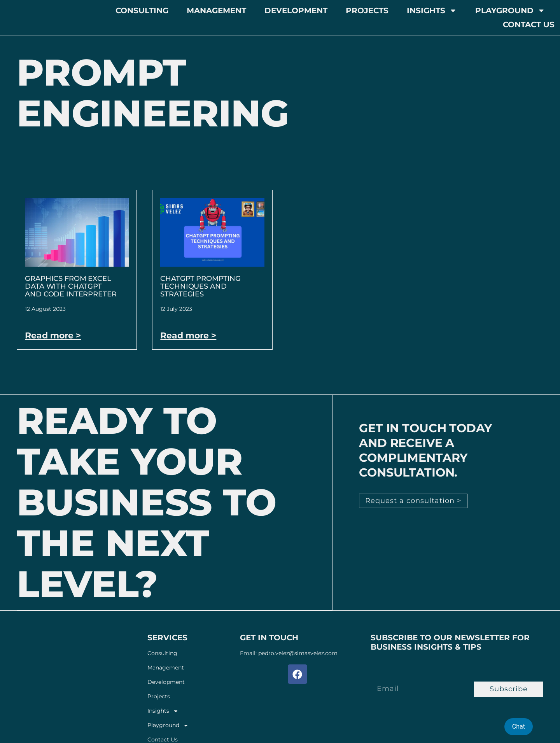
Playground (510, 11)
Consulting (142, 11)
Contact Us (529, 25)
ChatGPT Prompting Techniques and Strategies (200, 286)
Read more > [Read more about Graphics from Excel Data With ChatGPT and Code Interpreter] (53, 336)
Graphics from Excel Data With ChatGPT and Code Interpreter (71, 286)
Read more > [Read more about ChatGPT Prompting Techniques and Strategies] (188, 336)
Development (296, 11)
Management (216, 11)
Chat (519, 726)
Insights (432, 11)
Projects (367, 11)
